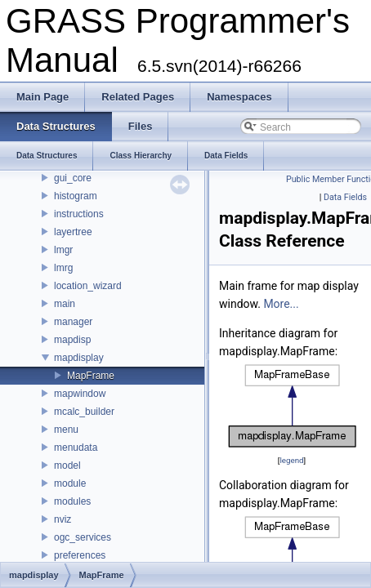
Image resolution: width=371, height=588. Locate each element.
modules (72, 501)
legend (291, 460)
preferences (80, 555)
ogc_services (83, 537)
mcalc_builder (84, 412)
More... (281, 304)
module (70, 483)
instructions (79, 214)
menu (66, 430)
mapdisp (72, 340)
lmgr (63, 250)
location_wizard (88, 286)
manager (73, 322)
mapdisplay (79, 358)
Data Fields (345, 197)
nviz (63, 519)
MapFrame (91, 376)
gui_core (73, 178)
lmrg (63, 268)
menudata (76, 448)
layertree (73, 232)
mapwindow (80, 394)
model (67, 465)
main (65, 304)
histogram (76, 196)
